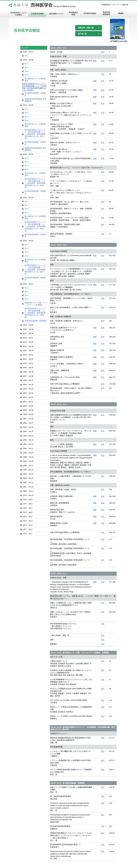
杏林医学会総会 (90, 13)
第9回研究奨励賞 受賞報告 (36, 321)
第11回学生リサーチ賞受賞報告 (35, 217)
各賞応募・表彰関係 (106, 13)
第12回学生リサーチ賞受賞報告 (35, 174)
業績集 (121, 13)
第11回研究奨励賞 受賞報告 (35, 236)
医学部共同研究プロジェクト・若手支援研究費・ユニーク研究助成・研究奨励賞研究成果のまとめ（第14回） (35, 270)
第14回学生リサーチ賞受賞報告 (35, 80)
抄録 (95, 61)
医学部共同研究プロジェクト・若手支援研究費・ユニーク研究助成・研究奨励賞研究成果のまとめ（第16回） (35, 183)
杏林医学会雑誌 (37, 13)
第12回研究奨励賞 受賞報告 (35, 192)
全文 (103, 52)
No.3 (26, 71)
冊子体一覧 (82, 34)
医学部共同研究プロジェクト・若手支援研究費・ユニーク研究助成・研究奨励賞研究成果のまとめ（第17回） (35, 134)
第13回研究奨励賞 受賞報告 (35, 143)
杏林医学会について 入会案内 (18, 13)
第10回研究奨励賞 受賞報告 (35, 279)
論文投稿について (56, 13)
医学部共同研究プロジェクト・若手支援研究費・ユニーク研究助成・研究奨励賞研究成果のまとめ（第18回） (34, 87)
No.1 (26, 56)
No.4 (26, 75)
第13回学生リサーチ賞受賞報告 (35, 125)
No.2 (26, 67)
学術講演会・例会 (73, 13)
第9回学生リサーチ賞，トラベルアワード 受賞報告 (36, 304)
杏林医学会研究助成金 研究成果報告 (35, 100)
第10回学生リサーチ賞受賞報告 (35, 261)
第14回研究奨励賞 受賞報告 (35, 94)
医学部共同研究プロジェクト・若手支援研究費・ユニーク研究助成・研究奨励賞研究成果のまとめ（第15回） (35, 226)
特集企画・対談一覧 (86, 28)
